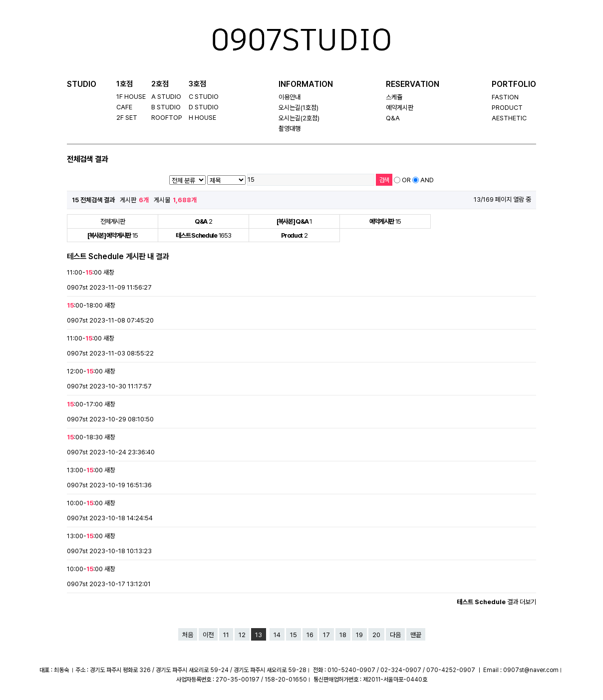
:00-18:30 (85, 437)
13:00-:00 (85, 470)
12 (242, 635)
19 (359, 635)
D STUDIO (204, 107)
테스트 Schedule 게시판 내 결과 (118, 256)
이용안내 (290, 97)
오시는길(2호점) (299, 118)
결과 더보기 (496, 602)
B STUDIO (166, 107)
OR (406, 180)
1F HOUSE (131, 97)
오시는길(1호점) (299, 108)
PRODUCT (507, 108)
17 (326, 635)
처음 (188, 635)
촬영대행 (290, 129)
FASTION (505, 97)
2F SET (127, 118)
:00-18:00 (85, 305)
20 (376, 635)
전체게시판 (113, 221)
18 (343, 635)
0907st (77, 287)
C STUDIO (204, 97)
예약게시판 (400, 108)
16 (310, 635)
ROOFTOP (167, 118)
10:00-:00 (85, 503)
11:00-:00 (84, 272)
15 (294, 635)
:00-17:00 (85, 404)
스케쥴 (394, 97)
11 (226, 635)
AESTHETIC (509, 118)
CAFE (124, 107)
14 (277, 635)
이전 (208, 635)
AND (427, 180)
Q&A (393, 118)
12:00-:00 (85, 371)
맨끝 (416, 635)
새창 (109, 272)
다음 (395, 635)
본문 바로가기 (15, 0)
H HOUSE (202, 118)
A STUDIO (166, 97)
